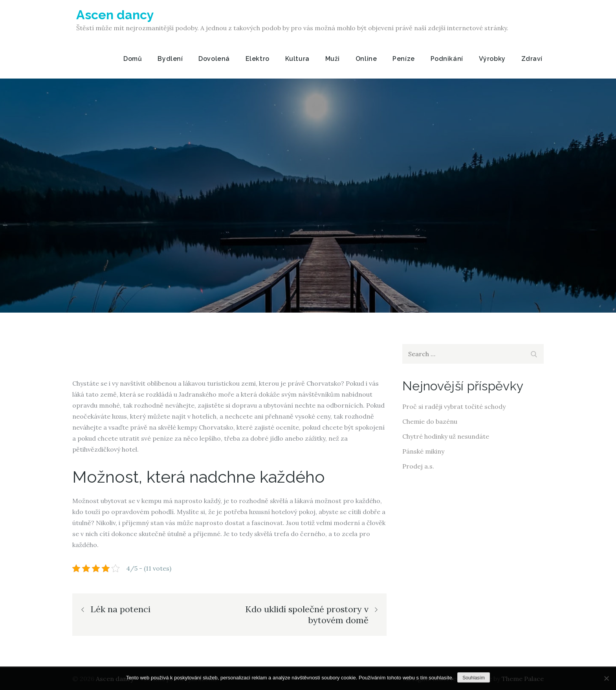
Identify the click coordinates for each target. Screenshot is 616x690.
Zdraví (532, 59)
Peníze (403, 59)
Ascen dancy (115, 15)
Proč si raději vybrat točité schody (454, 406)
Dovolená (214, 59)
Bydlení (170, 59)
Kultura (297, 59)
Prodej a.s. (418, 466)
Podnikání (447, 59)
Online (366, 59)
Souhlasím (474, 678)
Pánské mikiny (423, 451)
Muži (333, 59)
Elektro (258, 59)
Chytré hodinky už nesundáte (446, 436)
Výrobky (492, 59)
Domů (133, 59)
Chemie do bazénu (430, 421)
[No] (606, 678)
